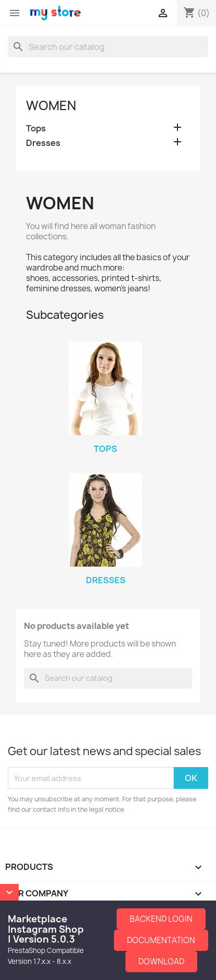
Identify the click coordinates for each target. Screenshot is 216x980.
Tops (36, 129)
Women (51, 105)
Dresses (43, 143)
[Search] (108, 47)
